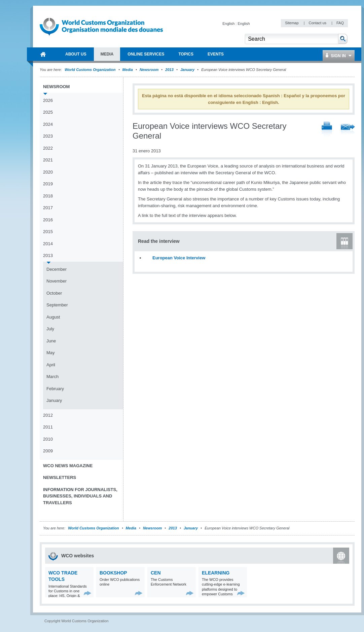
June (51, 341)
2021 (48, 160)
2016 (48, 220)
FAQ (340, 23)
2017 (48, 208)
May (51, 353)
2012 (48, 415)
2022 (48, 148)
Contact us (318, 23)
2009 (48, 451)
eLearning (216, 573)
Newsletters (60, 477)
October (54, 293)
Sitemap (292, 23)
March (52, 377)
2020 (48, 172)
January (187, 70)
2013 (169, 70)
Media (128, 70)
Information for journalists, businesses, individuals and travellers (80, 496)
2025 (48, 112)
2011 (48, 427)
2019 (48, 184)
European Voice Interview (179, 258)
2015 (48, 232)
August (53, 317)
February (55, 389)
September (57, 305)
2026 (48, 100)
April (51, 365)
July (50, 329)
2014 (48, 244)
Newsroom (149, 70)
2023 (48, 136)
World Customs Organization (90, 70)
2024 (48, 124)
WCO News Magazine (68, 466)
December (57, 269)
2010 (48, 439)
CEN (156, 573)
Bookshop (113, 573)
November (57, 281)
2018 (48, 196)
